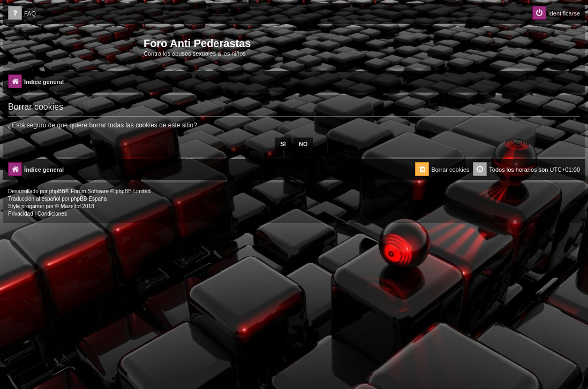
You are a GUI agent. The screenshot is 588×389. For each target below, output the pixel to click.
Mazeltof (71, 206)
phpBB (57, 191)
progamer (33, 206)
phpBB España (89, 199)
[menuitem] (22, 14)
